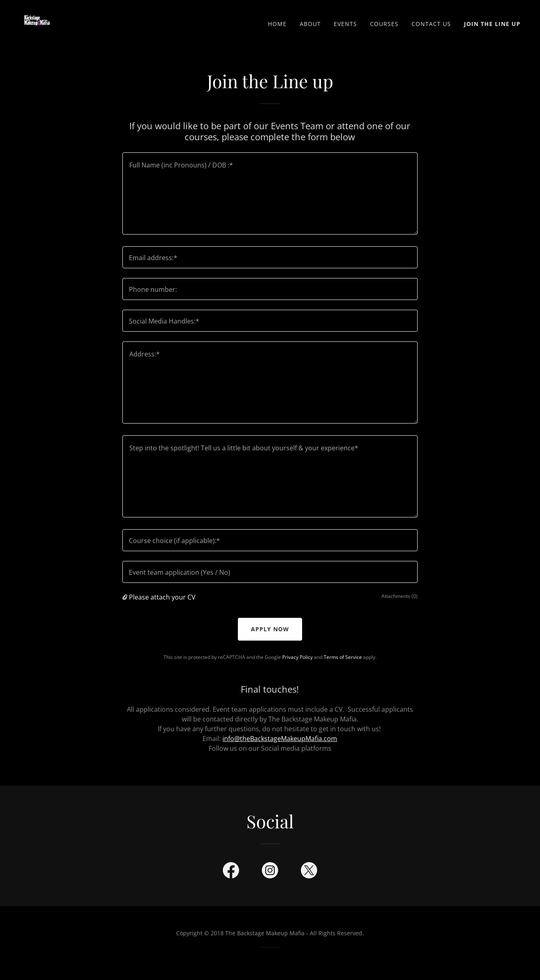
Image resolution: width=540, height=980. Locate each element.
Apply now (270, 629)
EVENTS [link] (345, 24)
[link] (37, 22)
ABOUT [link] (310, 24)
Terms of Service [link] (343, 657)
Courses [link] (384, 24)
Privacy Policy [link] (297, 657)
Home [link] (277, 24)
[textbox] (270, 193)
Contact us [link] (431, 24)
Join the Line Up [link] (492, 24)
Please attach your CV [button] (162, 597)
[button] (126, 597)
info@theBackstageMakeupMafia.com (280, 739)
